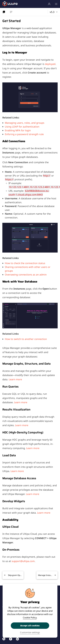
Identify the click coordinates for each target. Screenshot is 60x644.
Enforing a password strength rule (24, 134)
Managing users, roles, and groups (25, 123)
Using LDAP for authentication (22, 127)
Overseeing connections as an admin (26, 275)
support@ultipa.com (23, 561)
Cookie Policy (30, 618)
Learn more (15, 379)
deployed (50, 64)
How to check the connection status (25, 263)
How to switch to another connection (26, 339)
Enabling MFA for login (18, 130)
